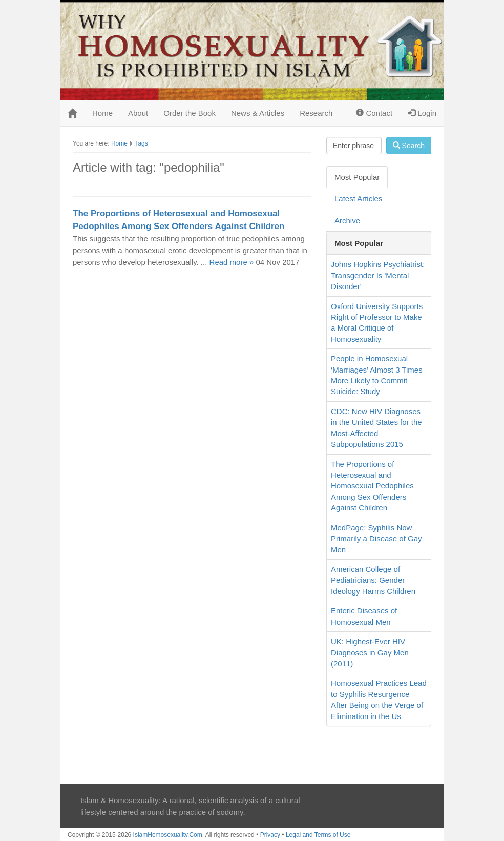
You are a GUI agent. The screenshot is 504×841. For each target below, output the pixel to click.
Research (316, 113)
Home (102, 113)
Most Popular (357, 177)
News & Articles (258, 113)
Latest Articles (358, 199)
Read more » (232, 262)
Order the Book (190, 113)
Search (409, 146)
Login (422, 113)
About (138, 113)
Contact (374, 113)
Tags (141, 143)
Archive (347, 221)
